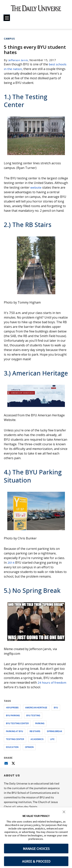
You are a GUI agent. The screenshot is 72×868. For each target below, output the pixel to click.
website (36, 187)
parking (40, 723)
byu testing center (17, 723)
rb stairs (35, 731)
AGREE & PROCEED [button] (36, 861)
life (52, 739)
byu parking (13, 715)
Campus (9, 39)
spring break (55, 731)
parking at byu (14, 731)
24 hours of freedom (53, 682)
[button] (64, 811)
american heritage (36, 707)
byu (56, 707)
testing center (15, 739)
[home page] (36, 10)
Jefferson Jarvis (19, 60)
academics (37, 739)
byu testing (33, 715)
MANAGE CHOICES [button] (36, 849)
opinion (29, 747)
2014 (11, 563)
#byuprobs (12, 707)
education (12, 747)
